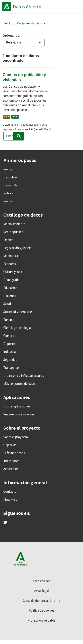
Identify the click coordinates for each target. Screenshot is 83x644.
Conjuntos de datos (29, 24)
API (31, 129)
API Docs (45, 129)
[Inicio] (8, 24)
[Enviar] (19, 136)
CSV (7, 117)
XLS (15, 117)
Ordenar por (12, 36)
